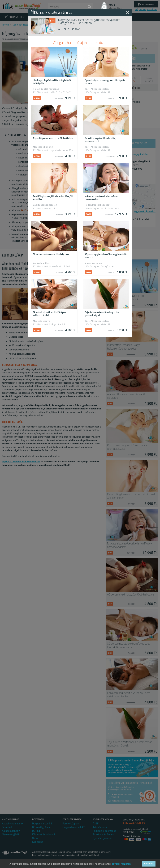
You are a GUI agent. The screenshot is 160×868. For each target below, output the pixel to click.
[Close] (127, 12)
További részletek (121, 864)
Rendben (149, 864)
